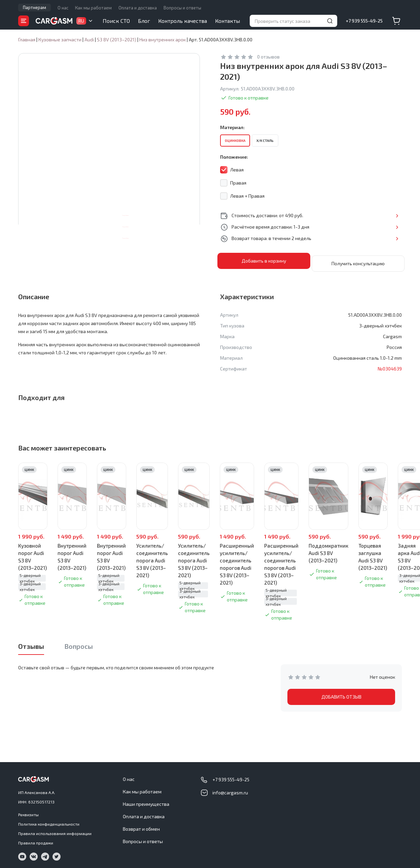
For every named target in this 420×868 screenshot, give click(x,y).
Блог (144, 21)
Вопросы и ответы (182, 8)
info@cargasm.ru (230, 790)
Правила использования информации (55, 831)
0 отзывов (268, 57)
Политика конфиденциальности (49, 821)
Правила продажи (36, 840)
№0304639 (390, 366)
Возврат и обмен (141, 826)
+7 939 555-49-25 (364, 21)
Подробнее (380, 215)
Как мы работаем (93, 8)
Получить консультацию (358, 261)
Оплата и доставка (138, 8)
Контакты (228, 21)
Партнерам (34, 7)
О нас (63, 8)
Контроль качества (183, 21)
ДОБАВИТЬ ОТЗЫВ (341, 694)
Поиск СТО (116, 21)
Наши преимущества (146, 801)
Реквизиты (28, 812)
